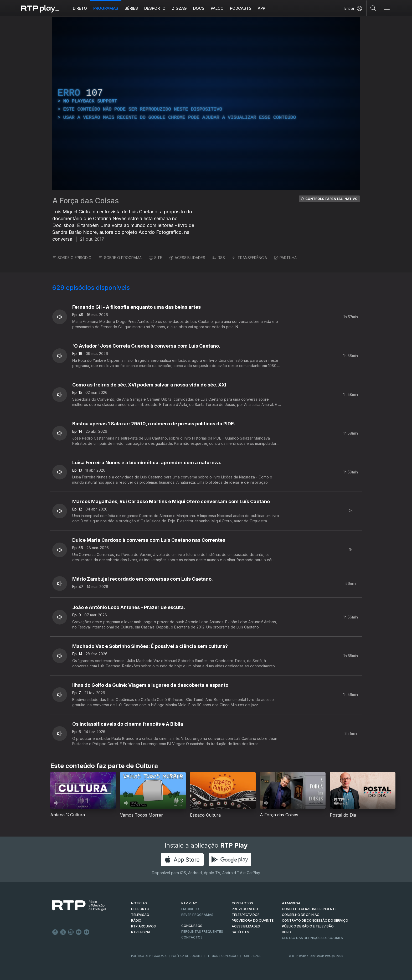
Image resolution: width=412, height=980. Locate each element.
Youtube (79, 932)
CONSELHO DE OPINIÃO (301, 915)
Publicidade (252, 956)
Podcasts (241, 8)
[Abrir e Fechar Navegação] (387, 9)
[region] (206, 104)
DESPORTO (140, 909)
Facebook (55, 932)
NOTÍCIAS (139, 903)
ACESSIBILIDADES (187, 258)
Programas (106, 8)
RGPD (286, 932)
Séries (131, 8)
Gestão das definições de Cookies (312, 938)
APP (261, 8)
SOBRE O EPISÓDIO (72, 258)
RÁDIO (136, 920)
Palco (217, 8)
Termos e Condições (222, 956)
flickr (87, 932)
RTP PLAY (189, 903)
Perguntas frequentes (202, 932)
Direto (80, 8)
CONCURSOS (192, 926)
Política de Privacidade (149, 956)
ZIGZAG (179, 8)
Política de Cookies (187, 956)
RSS (219, 258)
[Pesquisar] (373, 8)
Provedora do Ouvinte (253, 920)
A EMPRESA (291, 903)
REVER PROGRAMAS (197, 915)
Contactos (192, 937)
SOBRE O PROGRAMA (120, 258)
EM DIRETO (190, 909)
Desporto (155, 8)
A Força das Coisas (86, 201)
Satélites (240, 932)
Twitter (63, 932)
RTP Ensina (141, 932)
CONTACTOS (242, 903)
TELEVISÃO (140, 915)
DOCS (199, 8)
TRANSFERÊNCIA (250, 258)
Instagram (71, 932)
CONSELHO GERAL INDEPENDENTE (309, 909)
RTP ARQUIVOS (143, 926)
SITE (156, 258)
